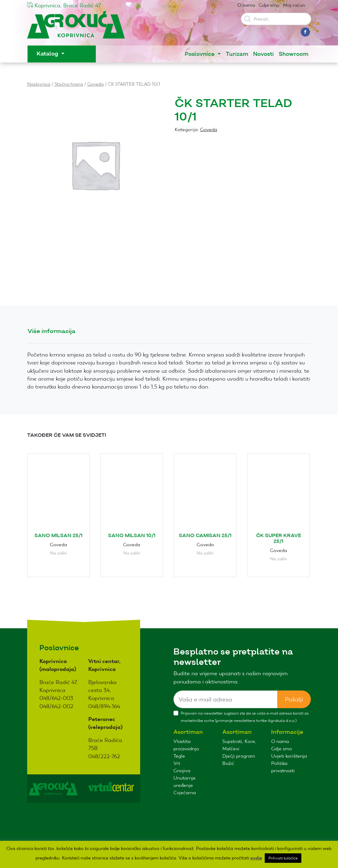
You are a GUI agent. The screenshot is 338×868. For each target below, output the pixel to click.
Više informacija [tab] (51, 331)
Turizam (237, 54)
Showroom (294, 54)
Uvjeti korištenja (289, 756)
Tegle (179, 756)
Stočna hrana (69, 84)
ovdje (256, 858)
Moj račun (294, 5)
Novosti (263, 54)
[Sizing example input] (225, 699)
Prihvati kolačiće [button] (283, 858)
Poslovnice (200, 54)
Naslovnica (39, 84)
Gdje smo (269, 5)
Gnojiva (182, 771)
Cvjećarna (185, 793)
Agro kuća (76, 28)
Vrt (177, 763)
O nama (246, 5)
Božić (228, 763)
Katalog (48, 54)
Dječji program (239, 756)
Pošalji (294, 699)
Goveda (96, 84)
